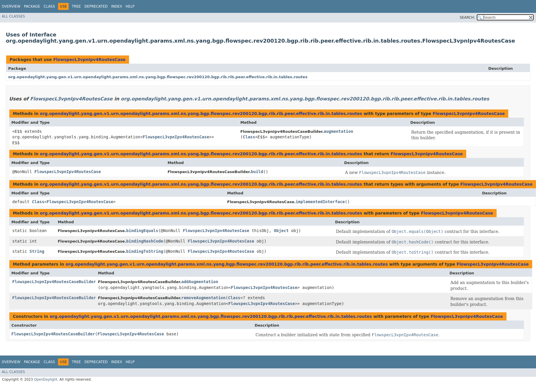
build (257, 172)
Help (130, 6)
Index (117, 6)
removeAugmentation (203, 298)
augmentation (339, 131)
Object (281, 231)
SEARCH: (468, 18)
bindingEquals (142, 231)
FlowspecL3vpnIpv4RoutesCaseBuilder (54, 282)
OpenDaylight (46, 379)
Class (49, 6)
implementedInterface (320, 202)
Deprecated (96, 6)
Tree (76, 6)
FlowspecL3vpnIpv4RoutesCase (89, 60)
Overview (11, 6)
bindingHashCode (145, 241)
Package (32, 6)
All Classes (13, 16)
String (37, 251)
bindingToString (145, 251)
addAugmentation (200, 282)
